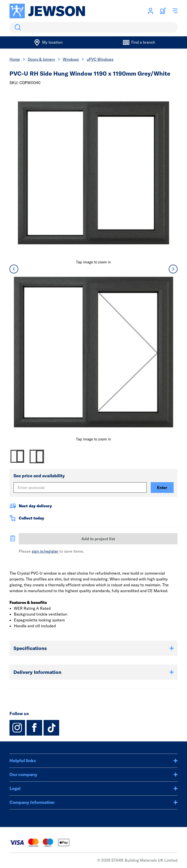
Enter (162, 488)
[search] (93, 27)
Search (17, 27)
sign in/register (45, 551)
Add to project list (98, 539)
